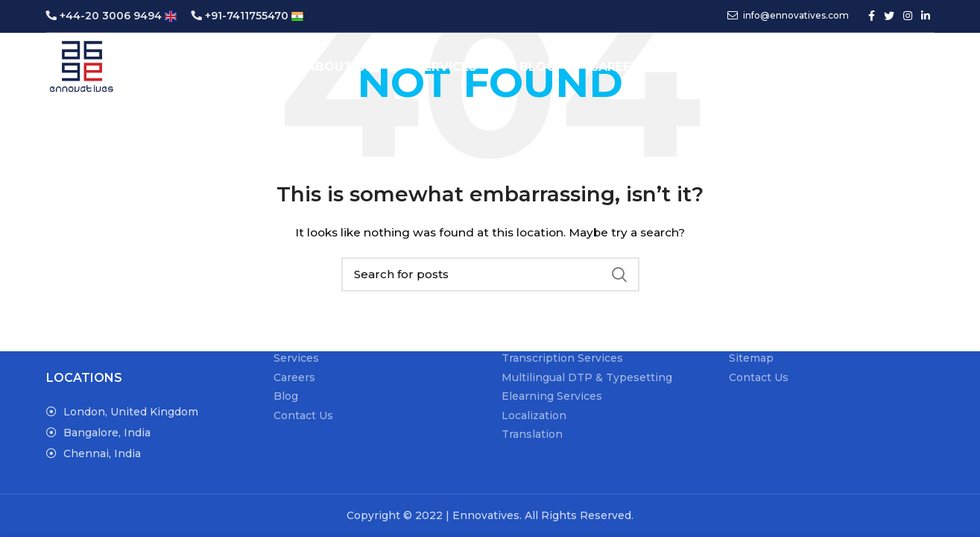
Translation (532, 434)
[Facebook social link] (872, 16)
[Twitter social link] (889, 16)
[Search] (807, 69)
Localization (534, 415)
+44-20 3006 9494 (111, 16)
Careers (294, 377)
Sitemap (751, 358)
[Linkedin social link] (926, 16)
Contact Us (303, 415)
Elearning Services (552, 396)
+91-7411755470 (247, 16)
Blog (286, 396)
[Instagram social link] (908, 16)
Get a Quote (882, 69)
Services (296, 358)
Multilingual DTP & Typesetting (587, 377)
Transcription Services (562, 358)
